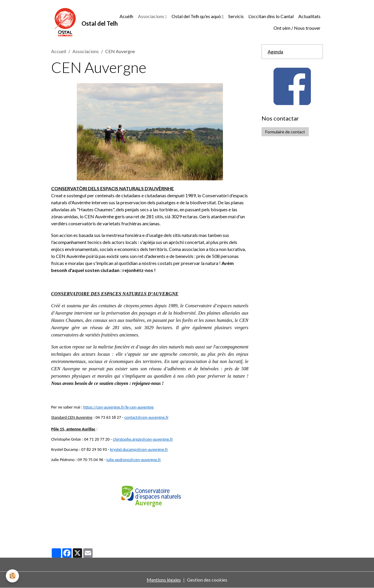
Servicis (236, 16)
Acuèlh (126, 16)
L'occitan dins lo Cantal (271, 16)
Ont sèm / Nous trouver (297, 28)
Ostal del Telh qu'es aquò (197, 16)
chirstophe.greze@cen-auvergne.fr (143, 439)
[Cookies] (12, 576)
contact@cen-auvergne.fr (147, 417)
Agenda (275, 52)
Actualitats (309, 16)
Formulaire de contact (285, 132)
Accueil (59, 51)
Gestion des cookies (207, 580)
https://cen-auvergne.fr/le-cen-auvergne (118, 407)
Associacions (151, 16)
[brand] (79, 22)
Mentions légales (164, 580)
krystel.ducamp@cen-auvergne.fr (139, 449)
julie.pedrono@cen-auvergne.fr (134, 460)
